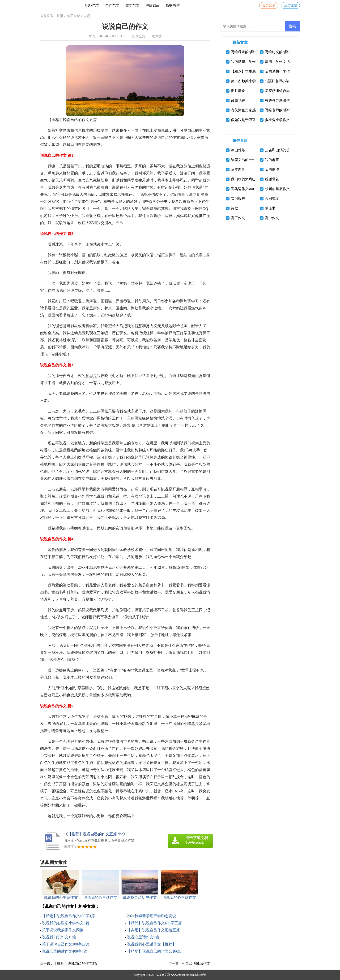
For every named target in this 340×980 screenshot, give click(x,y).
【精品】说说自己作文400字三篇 (154, 923)
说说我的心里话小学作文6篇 (66, 923)
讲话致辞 (153, 5)
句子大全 (73, 16)
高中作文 (272, 218)
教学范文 (132, 5)
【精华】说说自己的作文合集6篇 (154, 951)
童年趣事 (238, 169)
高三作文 (238, 218)
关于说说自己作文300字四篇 (66, 944)
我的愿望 (272, 169)
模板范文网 (163, 975)
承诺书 (270, 208)
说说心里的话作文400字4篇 (65, 951)
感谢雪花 (272, 179)
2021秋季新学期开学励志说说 (152, 916)
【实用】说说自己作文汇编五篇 (153, 930)
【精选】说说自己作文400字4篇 (68, 916)
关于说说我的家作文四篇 (63, 930)
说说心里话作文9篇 (143, 937)
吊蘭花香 (238, 100)
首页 (60, 16)
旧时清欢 (238, 91)
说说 (87, 16)
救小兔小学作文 (277, 120)
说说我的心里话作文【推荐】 (152, 944)
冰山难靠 (238, 150)
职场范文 (92, 5)
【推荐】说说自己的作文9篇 (76, 963)
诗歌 (234, 208)
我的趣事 (272, 160)
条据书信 (173, 5)
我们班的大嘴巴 (243, 179)
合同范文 (112, 5)
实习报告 (238, 199)
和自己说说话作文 (196, 963)
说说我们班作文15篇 (59, 937)
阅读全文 (139, 36)
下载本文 (155, 36)
